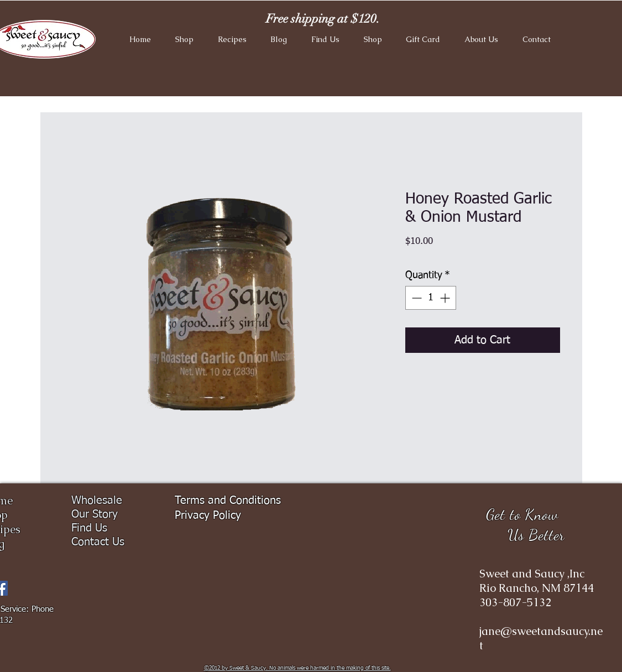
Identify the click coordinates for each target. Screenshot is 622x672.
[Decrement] (415, 298)
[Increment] (446, 298)
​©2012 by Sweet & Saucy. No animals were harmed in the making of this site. (297, 668)
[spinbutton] (431, 298)
